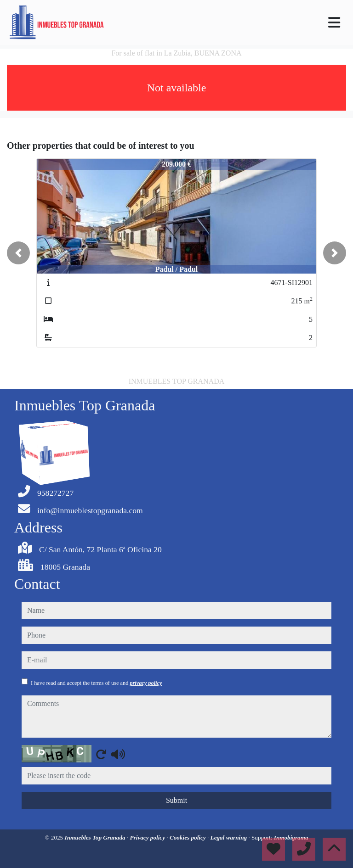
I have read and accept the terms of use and (96, 683)
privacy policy (146, 683)
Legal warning (230, 837)
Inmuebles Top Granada (96, 837)
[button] (18, 253)
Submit (176, 800)
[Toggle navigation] (334, 22)
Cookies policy (188, 837)
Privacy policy (148, 837)
